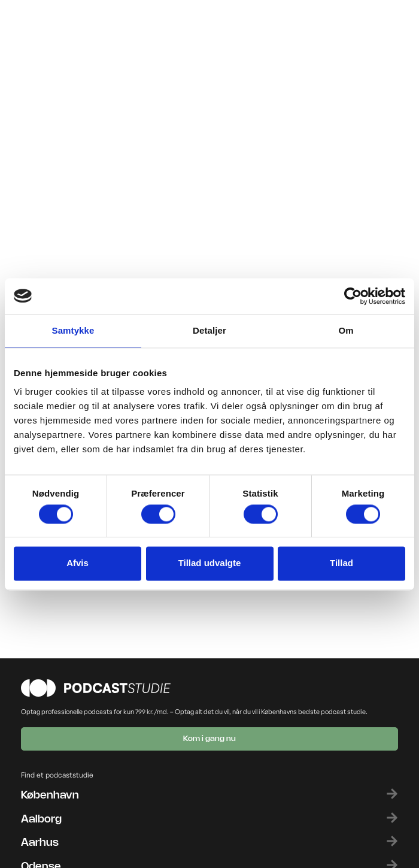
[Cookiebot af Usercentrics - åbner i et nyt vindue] (353, 296)
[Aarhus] (392, 841)
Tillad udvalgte (210, 563)
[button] (296, 25)
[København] (392, 794)
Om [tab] (346, 330)
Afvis (78, 563)
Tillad (341, 563)
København (50, 796)
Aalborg (41, 819)
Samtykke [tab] (73, 330)
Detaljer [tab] (209, 330)
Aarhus (40, 843)
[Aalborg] (392, 818)
